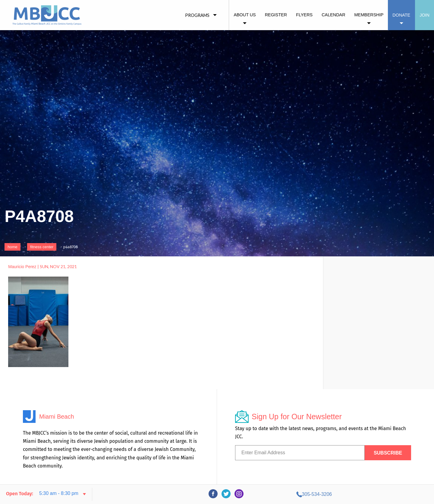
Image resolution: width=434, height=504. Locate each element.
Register (276, 15)
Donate (401, 15)
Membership (369, 15)
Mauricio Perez (22, 267)
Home (13, 247)
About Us (245, 15)
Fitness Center (42, 247)
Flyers (304, 15)
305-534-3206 (374, 494)
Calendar (333, 15)
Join (425, 15)
